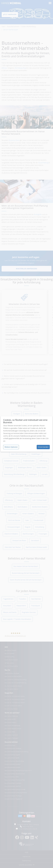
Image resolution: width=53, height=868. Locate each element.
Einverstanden (43, 447)
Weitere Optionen (11, 447)
